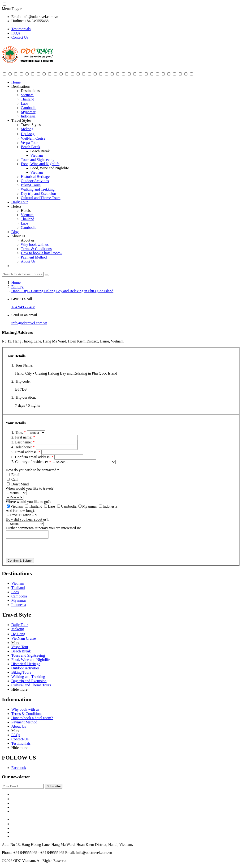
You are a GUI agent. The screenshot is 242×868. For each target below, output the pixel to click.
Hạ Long (28, 134)
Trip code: (23, 381)
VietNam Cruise (33, 138)
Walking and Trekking (38, 189)
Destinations (21, 86)
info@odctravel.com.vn (29, 323)
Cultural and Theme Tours (41, 198)
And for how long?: (21, 511)
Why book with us (35, 244)
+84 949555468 (23, 307)
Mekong (27, 129)
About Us (28, 261)
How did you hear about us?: (27, 519)
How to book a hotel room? (42, 253)
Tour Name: (24, 365)
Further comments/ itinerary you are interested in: (43, 528)
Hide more (19, 691)
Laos (24, 103)
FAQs (16, 33)
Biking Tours (31, 185)
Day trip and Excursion (38, 194)
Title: (21, 432)
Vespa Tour (29, 143)
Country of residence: (33, 462)
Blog (15, 232)
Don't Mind (18, 484)
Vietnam (27, 95)
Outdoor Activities (35, 181)
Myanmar (28, 112)
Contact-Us (20, 741)
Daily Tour (19, 202)
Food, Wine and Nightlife (40, 164)
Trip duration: (26, 397)
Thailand (28, 99)
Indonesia (28, 116)
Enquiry (17, 287)
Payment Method (34, 257)
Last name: (25, 442)
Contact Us (20, 37)
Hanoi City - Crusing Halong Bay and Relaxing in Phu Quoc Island (62, 291)
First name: (26, 437)
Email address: (28, 452)
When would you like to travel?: (30, 488)
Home (16, 82)
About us (18, 236)
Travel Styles (21, 120)
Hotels (16, 206)
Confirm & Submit (20, 562)
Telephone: (25, 447)
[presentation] (42, 550)
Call (12, 479)
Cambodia (29, 108)
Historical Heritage (35, 177)
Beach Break (30, 147)
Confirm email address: (35, 457)
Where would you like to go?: (28, 502)
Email (13, 475)
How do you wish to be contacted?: (32, 470)
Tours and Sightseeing (38, 160)
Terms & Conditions (36, 249)
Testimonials (21, 29)
